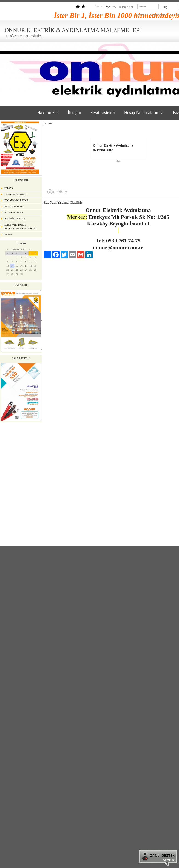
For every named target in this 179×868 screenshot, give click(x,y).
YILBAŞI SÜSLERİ (14, 206)
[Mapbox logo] (57, 192)
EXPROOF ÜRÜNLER (15, 194)
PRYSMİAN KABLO (14, 219)
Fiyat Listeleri (102, 112)
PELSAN (9, 188)
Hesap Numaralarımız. (144, 112)
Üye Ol (98, 6)
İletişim (74, 112)
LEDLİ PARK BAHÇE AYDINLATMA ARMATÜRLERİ (20, 227)
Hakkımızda (48, 112)
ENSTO (8, 235)
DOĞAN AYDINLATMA (16, 200)
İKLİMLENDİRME (14, 212)
